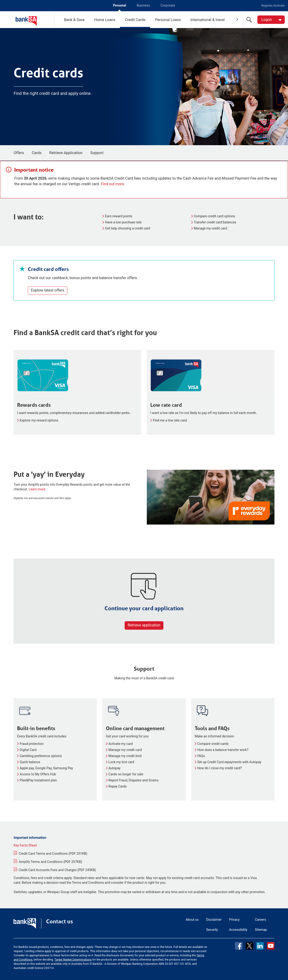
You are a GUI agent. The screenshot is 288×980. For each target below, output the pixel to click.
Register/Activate (273, 6)
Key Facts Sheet (25, 845)
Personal (119, 5)
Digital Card (28, 750)
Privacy (234, 920)
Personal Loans (168, 20)
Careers (260, 920)
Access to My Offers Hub (38, 774)
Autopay (114, 768)
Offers (19, 153)
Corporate (168, 5)
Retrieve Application (66, 153)
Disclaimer (214, 920)
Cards (37, 153)
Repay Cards (118, 786)
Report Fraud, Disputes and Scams (133, 780)
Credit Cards (135, 20)
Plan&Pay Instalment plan (38, 780)
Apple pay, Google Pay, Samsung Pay (46, 768)
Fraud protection (32, 744)
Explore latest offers (48, 290)
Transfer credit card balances (215, 222)
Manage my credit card (211, 228)
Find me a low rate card (170, 420)
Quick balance (30, 762)
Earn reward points (119, 216)
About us (192, 920)
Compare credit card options (214, 216)
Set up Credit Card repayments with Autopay (229, 762)
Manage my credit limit (125, 756)
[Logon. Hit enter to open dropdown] (271, 20)
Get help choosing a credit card (128, 228)
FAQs (201, 756)
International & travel (207, 20)
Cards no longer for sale (126, 774)
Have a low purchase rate (123, 222)
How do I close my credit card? (220, 768)
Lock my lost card (121, 762)
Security (212, 930)
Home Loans (105, 20)
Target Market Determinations (73, 960)
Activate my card (121, 744)
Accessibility (238, 930)
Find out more (113, 184)
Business (143, 5)
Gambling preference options (41, 756)
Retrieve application (144, 625)
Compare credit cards (213, 744)
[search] (250, 20)
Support (97, 153)
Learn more (37, 489)
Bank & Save (74, 20)
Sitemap (261, 930)
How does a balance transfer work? (223, 750)
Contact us (59, 921)
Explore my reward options (39, 420)
